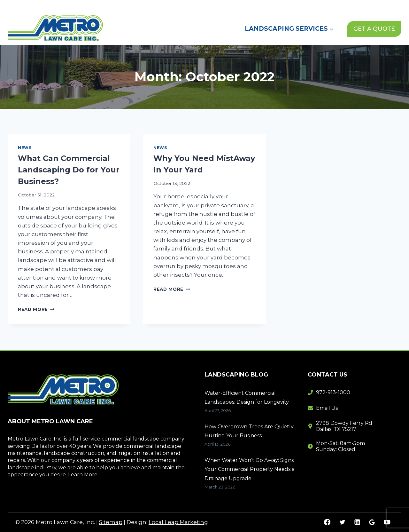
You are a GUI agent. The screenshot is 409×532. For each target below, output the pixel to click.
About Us (262, 6)
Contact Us (324, 6)
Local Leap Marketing (178, 522)
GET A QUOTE (374, 29)
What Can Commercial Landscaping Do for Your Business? (69, 170)
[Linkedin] (357, 522)
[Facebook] (327, 522)
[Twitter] (342, 522)
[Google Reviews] (372, 522)
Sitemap (111, 522)
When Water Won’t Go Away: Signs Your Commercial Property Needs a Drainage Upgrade (250, 469)
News (292, 6)
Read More (36, 309)
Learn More (83, 475)
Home (231, 6)
